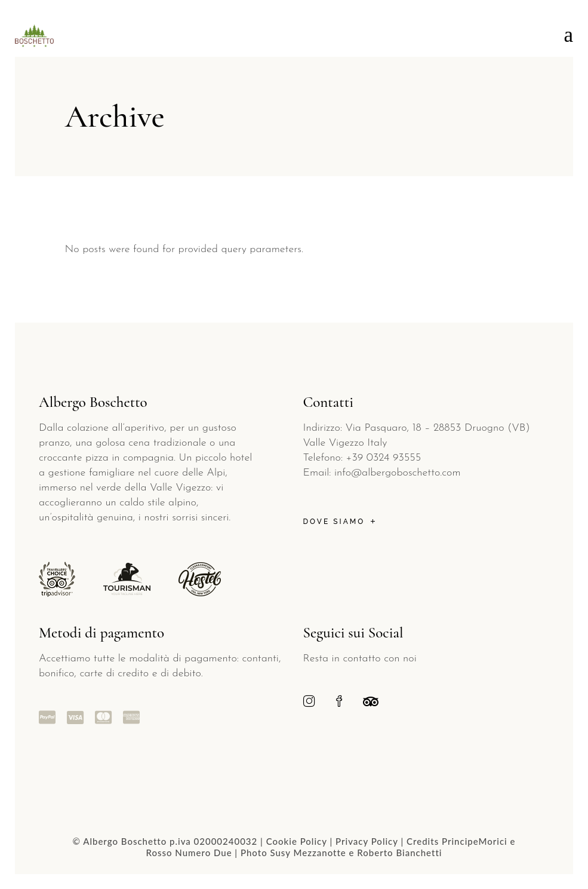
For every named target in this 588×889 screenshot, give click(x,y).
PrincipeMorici (475, 841)
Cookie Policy (297, 841)
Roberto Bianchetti (399, 853)
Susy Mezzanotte (308, 853)
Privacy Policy (367, 841)
